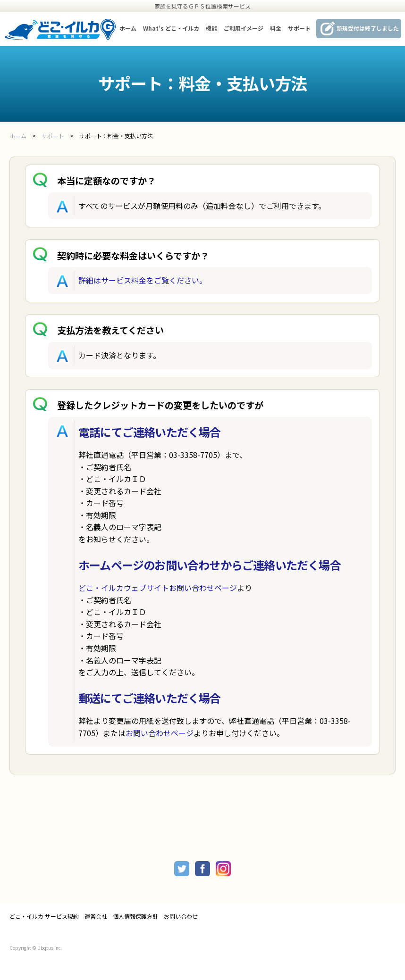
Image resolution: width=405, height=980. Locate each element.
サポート (299, 28)
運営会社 (96, 916)
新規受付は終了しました (368, 28)
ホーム (128, 28)
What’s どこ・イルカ (171, 28)
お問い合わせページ (160, 733)
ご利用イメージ (244, 28)
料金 (276, 28)
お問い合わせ (181, 916)
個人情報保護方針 (135, 916)
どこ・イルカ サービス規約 (44, 916)
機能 (211, 28)
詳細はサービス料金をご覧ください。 (143, 280)
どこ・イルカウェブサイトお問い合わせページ (158, 588)
